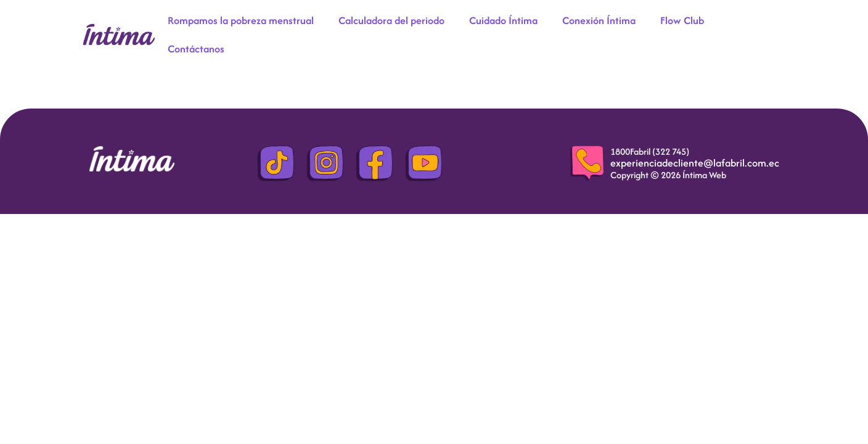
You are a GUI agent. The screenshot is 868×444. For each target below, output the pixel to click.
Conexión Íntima (599, 20)
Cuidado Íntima (503, 20)
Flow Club (682, 20)
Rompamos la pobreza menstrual (241, 20)
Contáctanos (196, 49)
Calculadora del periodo (391, 20)
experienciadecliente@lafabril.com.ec (695, 163)
